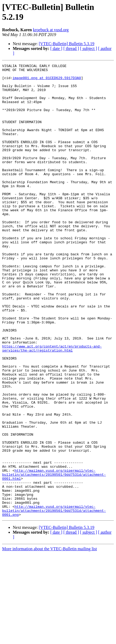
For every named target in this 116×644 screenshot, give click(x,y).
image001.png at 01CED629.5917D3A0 (47, 81)
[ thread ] (71, 48)
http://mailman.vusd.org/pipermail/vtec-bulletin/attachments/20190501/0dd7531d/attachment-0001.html (54, 557)
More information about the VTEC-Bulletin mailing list (49, 639)
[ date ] (56, 48)
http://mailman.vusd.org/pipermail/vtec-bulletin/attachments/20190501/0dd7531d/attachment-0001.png (54, 600)
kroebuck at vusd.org (51, 30)
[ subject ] (89, 48)
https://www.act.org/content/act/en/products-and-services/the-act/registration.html (52, 405)
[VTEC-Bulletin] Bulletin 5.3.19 (67, 44)
